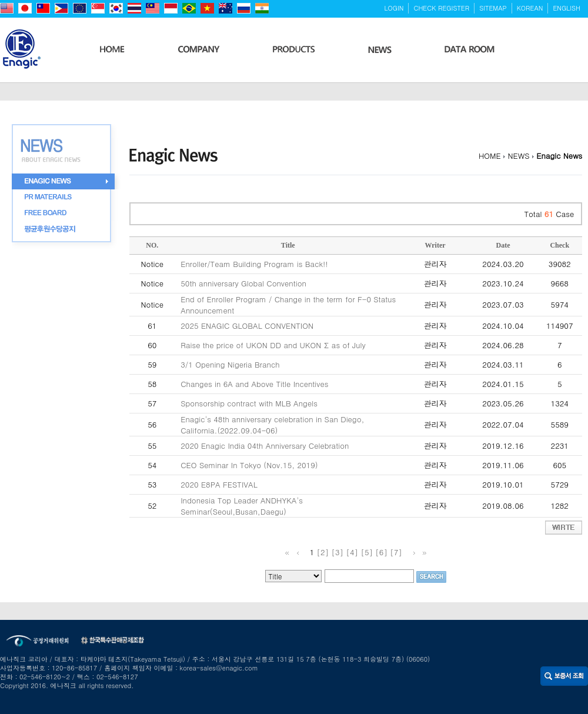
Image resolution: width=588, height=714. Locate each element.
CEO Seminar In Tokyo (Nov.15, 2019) (249, 465)
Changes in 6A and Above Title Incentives (254, 384)
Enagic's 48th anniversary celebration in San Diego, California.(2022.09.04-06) (272, 425)
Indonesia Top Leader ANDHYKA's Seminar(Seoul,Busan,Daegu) (242, 506)
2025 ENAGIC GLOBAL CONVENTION (247, 326)
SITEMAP (493, 8)
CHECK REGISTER (441, 8)
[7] (396, 552)
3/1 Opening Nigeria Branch (230, 364)
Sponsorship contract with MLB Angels (249, 403)
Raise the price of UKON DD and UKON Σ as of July (273, 345)
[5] (367, 552)
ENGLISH (567, 8)
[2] (323, 552)
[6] (381, 552)
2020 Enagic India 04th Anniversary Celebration (265, 446)
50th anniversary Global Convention (243, 283)
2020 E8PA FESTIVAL (219, 484)
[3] (338, 552)
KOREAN (530, 8)
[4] (352, 552)
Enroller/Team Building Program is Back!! (254, 264)
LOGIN (394, 8)
